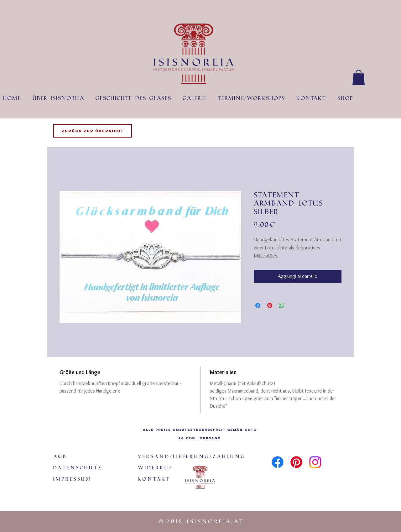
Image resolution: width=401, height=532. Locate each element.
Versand (210, 438)
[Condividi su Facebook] (258, 305)
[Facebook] (278, 462)
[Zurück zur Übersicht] (93, 131)
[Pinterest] (296, 462)
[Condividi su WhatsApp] (282, 305)
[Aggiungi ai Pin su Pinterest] (270, 305)
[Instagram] (315, 462)
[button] (359, 78)
